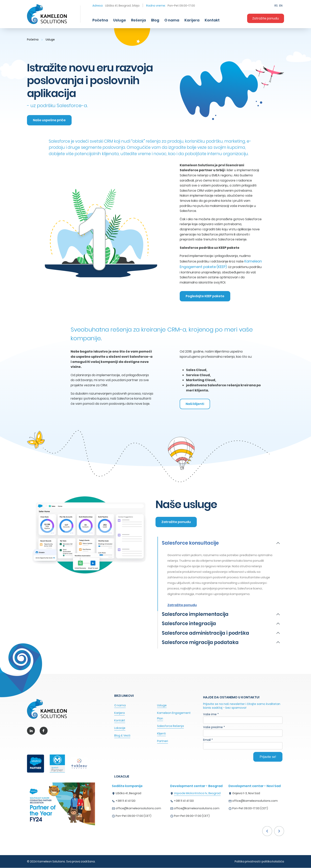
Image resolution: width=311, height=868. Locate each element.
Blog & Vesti (122, 736)
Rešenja (139, 20)
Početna (100, 20)
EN (281, 6)
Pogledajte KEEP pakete (205, 296)
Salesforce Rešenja (170, 726)
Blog (155, 20)
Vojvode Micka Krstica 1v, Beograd (197, 793)
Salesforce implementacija (195, 614)
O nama (172, 20)
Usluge (120, 20)
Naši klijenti (195, 404)
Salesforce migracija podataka (200, 643)
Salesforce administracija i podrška (205, 633)
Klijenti (161, 734)
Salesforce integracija (189, 624)
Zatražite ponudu (266, 18)
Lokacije (120, 728)
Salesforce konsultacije (190, 543)
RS (276, 6)
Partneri (163, 741)
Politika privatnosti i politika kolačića (259, 862)
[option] (141, 802)
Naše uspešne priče (50, 120)
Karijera (192, 20)
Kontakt (212, 20)
